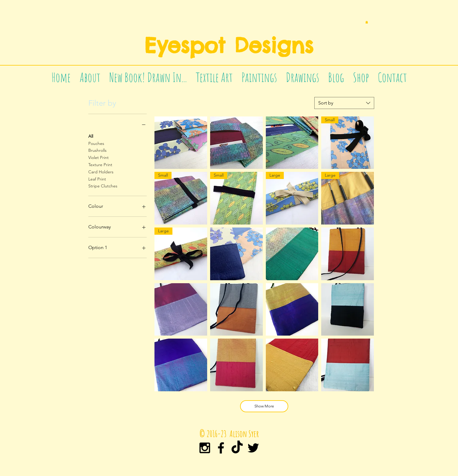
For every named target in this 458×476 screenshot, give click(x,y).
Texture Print (100, 164)
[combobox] (344, 103)
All (91, 136)
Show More (264, 406)
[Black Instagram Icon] (205, 448)
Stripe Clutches (103, 186)
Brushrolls (97, 150)
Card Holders (101, 172)
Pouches (96, 143)
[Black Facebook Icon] (221, 448)
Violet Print (98, 157)
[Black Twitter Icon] (253, 448)
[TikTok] (237, 448)
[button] (367, 22)
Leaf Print (97, 179)
